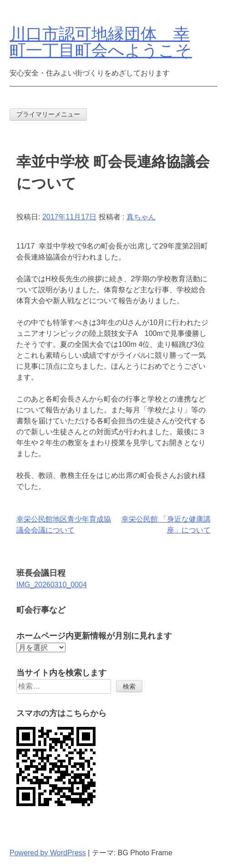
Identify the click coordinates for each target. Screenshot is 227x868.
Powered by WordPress (48, 853)
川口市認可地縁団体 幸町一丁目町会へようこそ (101, 42)
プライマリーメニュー (48, 114)
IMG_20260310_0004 (52, 585)
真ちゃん (141, 217)
